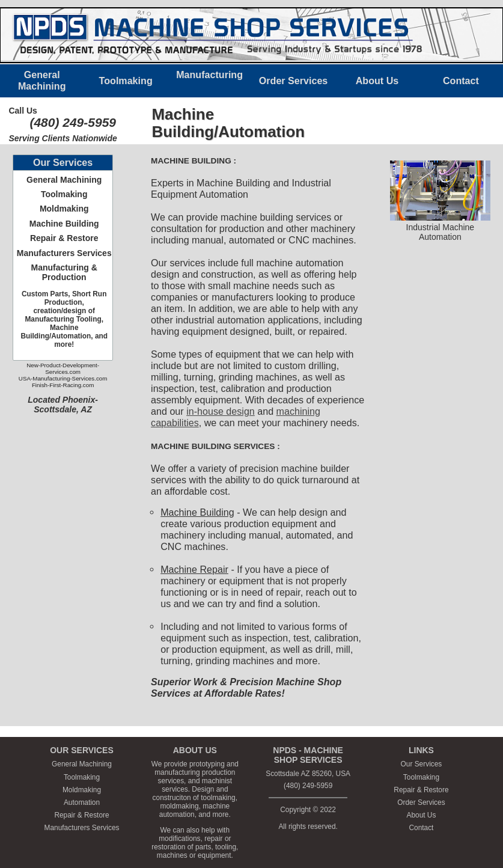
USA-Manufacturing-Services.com (63, 378)
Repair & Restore (64, 238)
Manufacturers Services (64, 253)
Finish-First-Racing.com (63, 385)
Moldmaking (64, 209)
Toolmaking (64, 194)
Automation (82, 802)
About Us (421, 815)
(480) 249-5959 (73, 122)
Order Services (421, 802)
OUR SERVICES (82, 750)
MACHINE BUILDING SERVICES (213, 446)
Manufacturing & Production (64, 272)
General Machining (64, 180)
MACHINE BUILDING (191, 161)
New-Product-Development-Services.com (63, 368)
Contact (421, 828)
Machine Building (64, 224)
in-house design (221, 411)
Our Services (422, 764)
